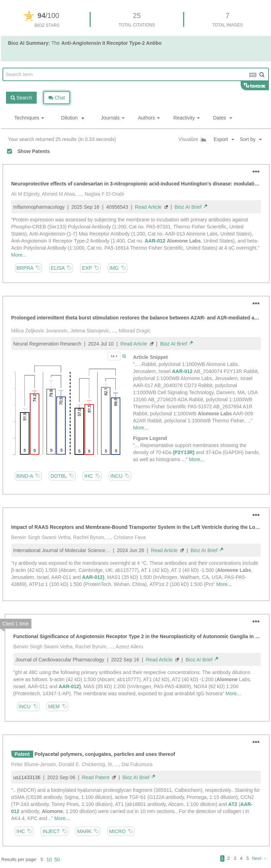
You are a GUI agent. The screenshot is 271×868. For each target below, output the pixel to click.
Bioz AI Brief (188, 207)
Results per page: (19, 859)
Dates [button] (223, 118)
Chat (57, 98)
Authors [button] (149, 118)
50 (57, 860)
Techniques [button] (29, 118)
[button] (254, 139)
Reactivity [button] (186, 118)
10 (49, 860)
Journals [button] (113, 118)
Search (21, 98)
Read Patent (96, 777)
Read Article (148, 207)
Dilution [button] (73, 118)
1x (114, 356)
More (17, 255)
